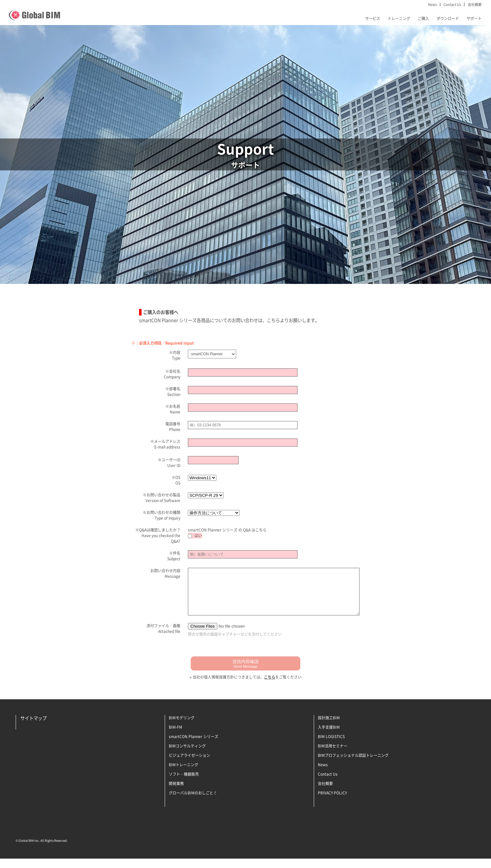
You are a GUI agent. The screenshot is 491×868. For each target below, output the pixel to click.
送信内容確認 (246, 673)
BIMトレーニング (183, 774)
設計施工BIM (329, 727)
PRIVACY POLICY (332, 802)
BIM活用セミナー (333, 755)
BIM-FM (176, 737)
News (432, 4)
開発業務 (176, 793)
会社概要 (475, 4)
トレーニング (399, 18)
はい (195, 536)
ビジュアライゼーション (189, 765)
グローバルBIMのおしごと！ (193, 802)
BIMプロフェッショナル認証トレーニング (353, 765)
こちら (261, 530)
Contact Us (452, 4)
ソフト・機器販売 (184, 783)
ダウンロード (448, 18)
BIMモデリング (182, 727)
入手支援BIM (329, 737)
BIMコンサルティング (187, 755)
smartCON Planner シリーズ (194, 746)
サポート (474, 18)
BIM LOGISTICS (331, 746)
